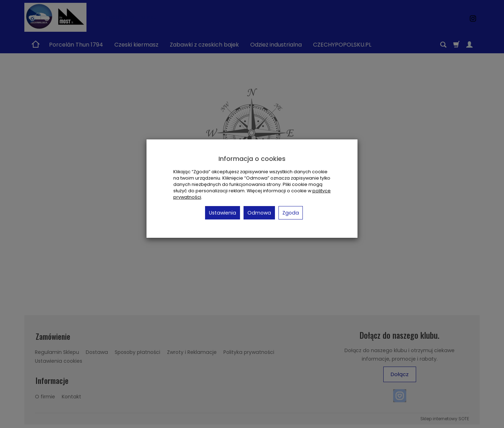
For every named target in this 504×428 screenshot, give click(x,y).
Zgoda (291, 213)
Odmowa (259, 213)
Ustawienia (223, 213)
